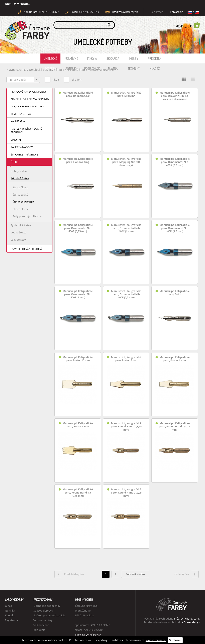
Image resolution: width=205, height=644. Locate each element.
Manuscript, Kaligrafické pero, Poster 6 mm (175, 359)
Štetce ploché (21, 209)
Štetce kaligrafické (102, 70)
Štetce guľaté (20, 195)
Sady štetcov (18, 240)
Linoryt (16, 140)
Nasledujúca (186, 574)
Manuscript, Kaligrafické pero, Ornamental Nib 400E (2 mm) (78, 294)
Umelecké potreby (50, 60)
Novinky (10, 611)
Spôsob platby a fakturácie (49, 615)
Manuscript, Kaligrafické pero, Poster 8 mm (78, 425)
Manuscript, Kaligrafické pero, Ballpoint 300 (78, 94)
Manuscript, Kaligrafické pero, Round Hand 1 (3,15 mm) (175, 426)
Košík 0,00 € (188, 25)
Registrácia (157, 12)
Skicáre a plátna (113, 60)
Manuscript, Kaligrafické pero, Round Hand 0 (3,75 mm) (126, 426)
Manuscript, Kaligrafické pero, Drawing (126, 94)
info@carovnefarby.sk (125, 12)
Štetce (60, 70)
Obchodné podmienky (47, 606)
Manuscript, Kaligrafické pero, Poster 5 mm (126, 359)
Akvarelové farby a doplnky (30, 99)
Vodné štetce (18, 232)
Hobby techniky (134, 60)
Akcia (52, 79)
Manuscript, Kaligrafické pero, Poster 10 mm (78, 359)
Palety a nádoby (22, 147)
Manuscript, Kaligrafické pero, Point (175, 293)
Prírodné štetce (77, 70)
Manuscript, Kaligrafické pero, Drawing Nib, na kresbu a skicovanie (175, 96)
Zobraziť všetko (135, 574)
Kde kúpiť (39, 630)
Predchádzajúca (69, 574)
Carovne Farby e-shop (27, 25)
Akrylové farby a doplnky (28, 92)
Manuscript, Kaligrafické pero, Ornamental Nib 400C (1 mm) (126, 228)
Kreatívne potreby (71, 60)
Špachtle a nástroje (24, 154)
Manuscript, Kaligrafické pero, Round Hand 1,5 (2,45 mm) (78, 493)
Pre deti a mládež (155, 60)
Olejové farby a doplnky (27, 106)
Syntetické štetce (21, 225)
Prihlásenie (176, 12)
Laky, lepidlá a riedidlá (26, 249)
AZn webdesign (191, 622)
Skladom (73, 79)
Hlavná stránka (16, 70)
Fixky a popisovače (92, 60)
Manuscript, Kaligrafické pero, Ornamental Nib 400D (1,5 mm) (175, 228)
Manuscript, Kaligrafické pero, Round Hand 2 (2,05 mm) (126, 493)
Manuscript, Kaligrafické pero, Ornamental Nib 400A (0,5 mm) (175, 162)
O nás (8, 606)
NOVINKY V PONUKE (18, 4)
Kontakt (10, 615)
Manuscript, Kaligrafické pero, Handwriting (78, 160)
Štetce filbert (20, 187)
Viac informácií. (156, 640)
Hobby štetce (19, 171)
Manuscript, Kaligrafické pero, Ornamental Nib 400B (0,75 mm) (78, 228)
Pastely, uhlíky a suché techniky (26, 130)
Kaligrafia (18, 121)
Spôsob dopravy (43, 611)
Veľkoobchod (41, 625)
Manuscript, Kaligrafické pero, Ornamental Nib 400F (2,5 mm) (126, 294)
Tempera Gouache (23, 114)
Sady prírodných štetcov (27, 216)
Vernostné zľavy (43, 620)
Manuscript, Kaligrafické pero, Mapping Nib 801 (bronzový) (126, 162)
